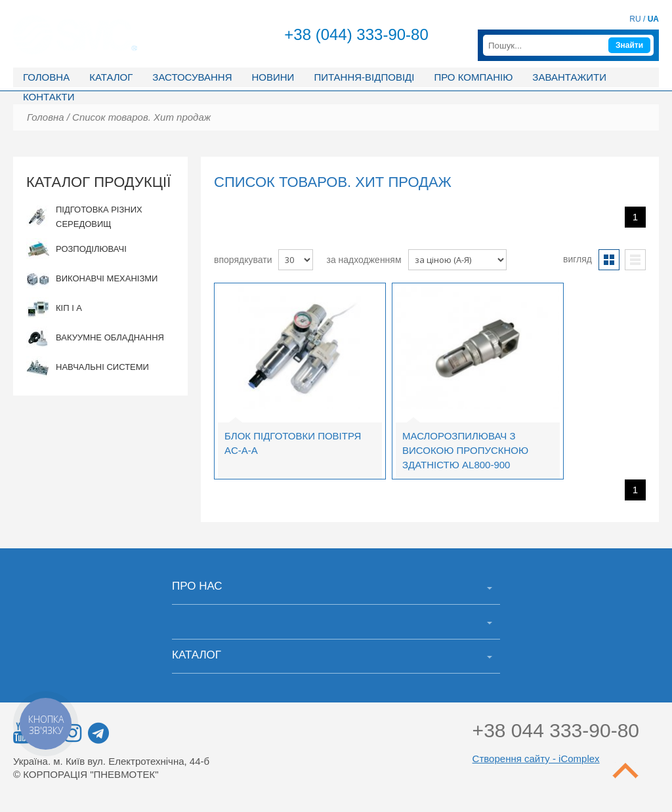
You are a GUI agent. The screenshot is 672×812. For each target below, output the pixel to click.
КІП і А (54, 309)
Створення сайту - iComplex (536, 759)
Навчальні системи (88, 368)
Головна (46, 77)
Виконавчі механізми (92, 279)
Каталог (111, 77)
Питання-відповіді (364, 77)
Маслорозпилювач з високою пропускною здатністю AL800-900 (465, 450)
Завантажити (569, 77)
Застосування (192, 77)
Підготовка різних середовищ (84, 217)
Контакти (49, 97)
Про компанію (473, 77)
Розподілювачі (76, 250)
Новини (273, 77)
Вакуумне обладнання (95, 338)
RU (635, 19)
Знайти (629, 45)
